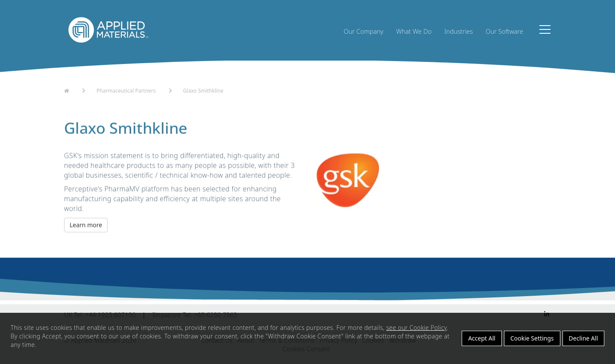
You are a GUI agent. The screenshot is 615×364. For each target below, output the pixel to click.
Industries (458, 31)
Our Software (504, 31)
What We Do (414, 31)
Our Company (364, 31)
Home (72, 93)
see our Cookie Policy (416, 328)
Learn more (86, 229)
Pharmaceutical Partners (126, 94)
